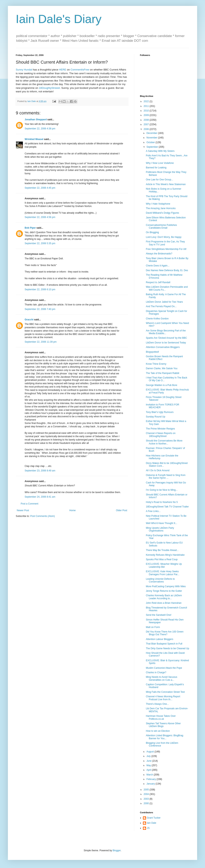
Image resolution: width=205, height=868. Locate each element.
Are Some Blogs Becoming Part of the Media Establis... (166, 332)
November (152, 138)
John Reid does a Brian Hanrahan (164, 603)
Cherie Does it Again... (158, 266)
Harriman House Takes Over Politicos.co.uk (161, 717)
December (152, 133)
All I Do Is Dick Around (158, 470)
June (149, 761)
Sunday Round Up (156, 417)
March (150, 775)
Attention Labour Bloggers (160, 639)
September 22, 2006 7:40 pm (40, 309)
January (151, 784)
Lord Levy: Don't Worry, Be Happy (164, 237)
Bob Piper (30, 228)
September (153, 147)
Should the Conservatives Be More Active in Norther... (164, 442)
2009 (147, 115)
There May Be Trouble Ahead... (162, 550)
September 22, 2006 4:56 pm (40, 217)
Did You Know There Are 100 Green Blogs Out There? (165, 633)
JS (148, 828)
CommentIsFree (80, 70)
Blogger (117, 850)
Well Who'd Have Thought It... (162, 523)
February (151, 779)
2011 (147, 106)
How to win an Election (158, 731)
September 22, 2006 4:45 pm (40, 188)
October (151, 142)
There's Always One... (157, 704)
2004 (147, 794)
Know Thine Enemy (156, 364)
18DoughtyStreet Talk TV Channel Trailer (167, 507)
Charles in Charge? (156, 672)
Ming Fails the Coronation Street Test (165, 692)
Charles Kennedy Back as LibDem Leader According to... (164, 597)
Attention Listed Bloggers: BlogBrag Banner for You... (164, 737)
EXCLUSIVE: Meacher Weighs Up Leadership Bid (164, 565)
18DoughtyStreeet (49, 88)
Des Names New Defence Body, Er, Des (167, 270)
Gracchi (29, 320)
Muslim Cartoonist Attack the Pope (164, 668)
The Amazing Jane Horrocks (161, 208)
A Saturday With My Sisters (160, 151)
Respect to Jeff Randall (158, 282)
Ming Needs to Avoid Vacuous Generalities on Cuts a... (162, 678)
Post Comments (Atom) (42, 516)
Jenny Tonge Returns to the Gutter (164, 591)
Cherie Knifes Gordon (157, 319)
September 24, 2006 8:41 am (40, 497)
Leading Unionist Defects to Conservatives (160, 580)
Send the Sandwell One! (159, 615)
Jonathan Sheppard (36, 120)
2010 (147, 111)
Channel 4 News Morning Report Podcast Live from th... (163, 698)
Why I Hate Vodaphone (158, 204)
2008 (147, 120)
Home (73, 510)
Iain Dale (151, 823)
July (149, 756)
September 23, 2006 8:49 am (40, 471)
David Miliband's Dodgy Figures (162, 213)
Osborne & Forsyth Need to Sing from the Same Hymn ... (166, 477)
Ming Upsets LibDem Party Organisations (160, 529)
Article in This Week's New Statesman (166, 184)
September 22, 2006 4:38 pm (40, 129)
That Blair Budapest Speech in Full (164, 644)
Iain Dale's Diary (59, 19)
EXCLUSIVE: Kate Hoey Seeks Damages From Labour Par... (163, 573)
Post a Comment (29, 504)
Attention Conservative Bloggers (163, 347)
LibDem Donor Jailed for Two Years (164, 302)
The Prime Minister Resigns (160, 429)
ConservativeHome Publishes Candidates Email (161, 226)
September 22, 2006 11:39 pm (41, 342)
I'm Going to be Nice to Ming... (162, 490)
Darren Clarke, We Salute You (162, 368)
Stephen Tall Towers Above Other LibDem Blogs (163, 725)
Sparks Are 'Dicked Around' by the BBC (166, 338)
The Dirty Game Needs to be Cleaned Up (167, 648)
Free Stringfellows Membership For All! (166, 249)
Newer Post (23, 510)
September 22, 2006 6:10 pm (40, 289)
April (149, 770)
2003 (147, 799)
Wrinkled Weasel (34, 139)
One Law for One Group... (159, 180)
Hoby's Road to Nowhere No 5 (162, 502)
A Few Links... (153, 511)
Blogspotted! (152, 352)
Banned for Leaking (156, 168)
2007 (147, 124)
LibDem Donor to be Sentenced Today (166, 343)
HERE (63, 70)
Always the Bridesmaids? (159, 254)
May (149, 765)
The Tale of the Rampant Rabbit (163, 373)
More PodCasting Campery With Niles (166, 586)
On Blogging (152, 232)
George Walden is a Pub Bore (162, 385)
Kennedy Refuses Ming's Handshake (165, 555)
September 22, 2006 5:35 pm (40, 243)
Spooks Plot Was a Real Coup (162, 559)
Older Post (122, 510)
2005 (147, 790)
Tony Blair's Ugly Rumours (160, 412)
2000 (147, 803)
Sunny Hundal (24, 70)
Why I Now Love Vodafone (160, 163)
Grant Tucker (154, 818)
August (150, 752)
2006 (147, 129)
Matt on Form (153, 627)
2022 (147, 101)
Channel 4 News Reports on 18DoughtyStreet (161, 435)
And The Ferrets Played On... (161, 306)
